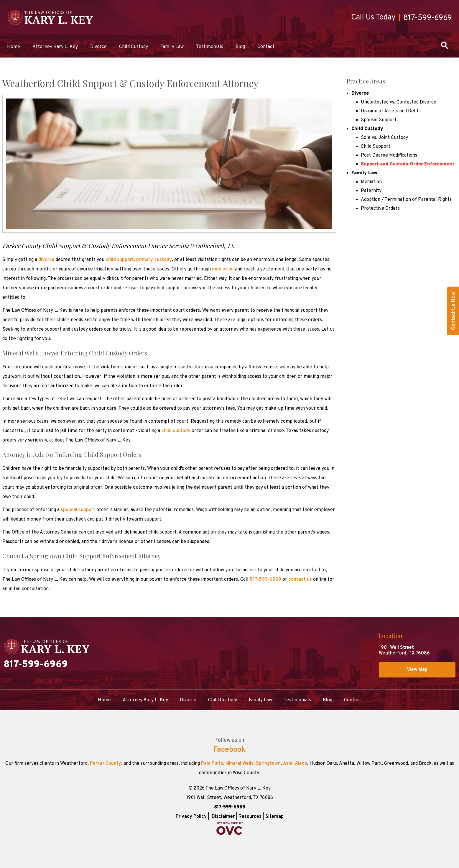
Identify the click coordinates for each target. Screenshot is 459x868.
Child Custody (134, 47)
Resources (250, 817)
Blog (240, 47)
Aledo (301, 764)
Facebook (230, 750)
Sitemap (274, 817)
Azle (288, 764)
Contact (266, 47)
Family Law (172, 47)
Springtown (268, 764)
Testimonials (210, 47)
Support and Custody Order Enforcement (408, 164)
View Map (417, 670)
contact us (300, 580)
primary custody (154, 260)
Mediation (371, 182)
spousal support (78, 510)
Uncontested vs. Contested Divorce (399, 102)
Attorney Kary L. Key (55, 47)
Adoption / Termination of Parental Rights (406, 200)
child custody (176, 431)
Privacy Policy (191, 817)
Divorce (98, 47)
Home (14, 47)
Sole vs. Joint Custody (384, 138)
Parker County (106, 764)
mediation (223, 269)
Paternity (371, 191)
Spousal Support (379, 120)
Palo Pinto (212, 764)
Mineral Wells (240, 764)
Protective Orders (380, 209)
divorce (46, 260)
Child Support (376, 147)
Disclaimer (223, 817)
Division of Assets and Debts (391, 111)
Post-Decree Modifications (389, 155)
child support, (120, 260)
